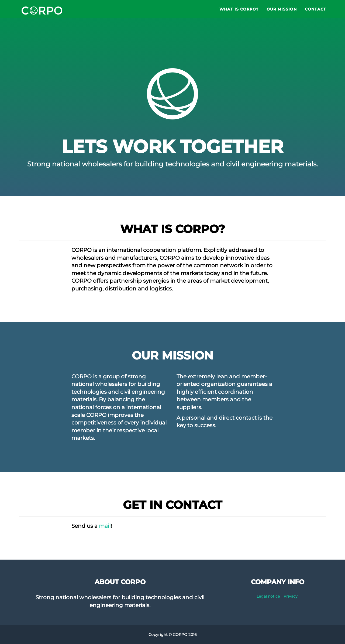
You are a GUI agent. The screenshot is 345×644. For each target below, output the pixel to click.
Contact (315, 13)
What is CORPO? (239, 13)
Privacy (291, 596)
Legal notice (268, 596)
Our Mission (282, 13)
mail (105, 526)
